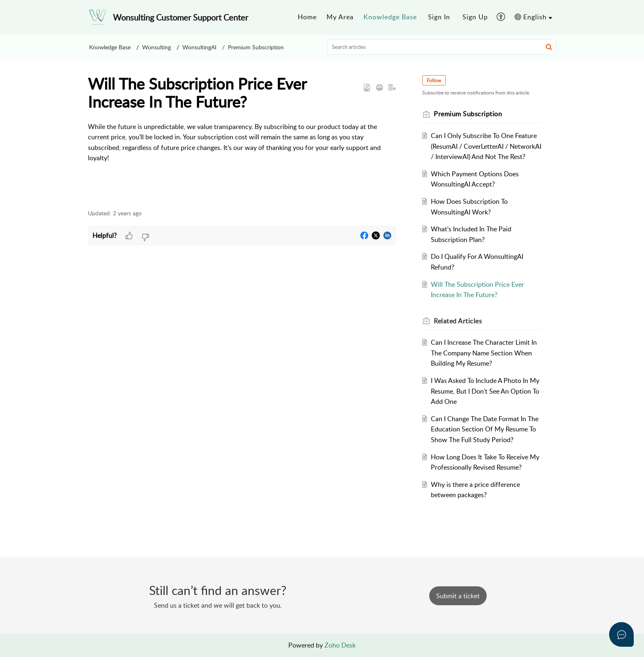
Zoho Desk (340, 645)
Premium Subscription (256, 47)
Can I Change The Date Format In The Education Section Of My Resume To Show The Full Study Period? (485, 429)
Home (307, 17)
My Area (340, 17)
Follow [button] (434, 80)
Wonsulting (156, 47)
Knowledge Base (390, 17)
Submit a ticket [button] (458, 596)
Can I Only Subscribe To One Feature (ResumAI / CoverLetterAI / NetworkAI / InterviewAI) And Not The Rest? (486, 146)
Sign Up (475, 17)
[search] (442, 47)
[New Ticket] (458, 596)
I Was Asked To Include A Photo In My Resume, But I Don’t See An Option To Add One (485, 391)
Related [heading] (458, 321)
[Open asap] (621, 634)
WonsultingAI (199, 47)
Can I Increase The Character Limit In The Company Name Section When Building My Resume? (484, 353)
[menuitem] (307, 17)
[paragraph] (242, 143)
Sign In (439, 17)
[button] (501, 17)
